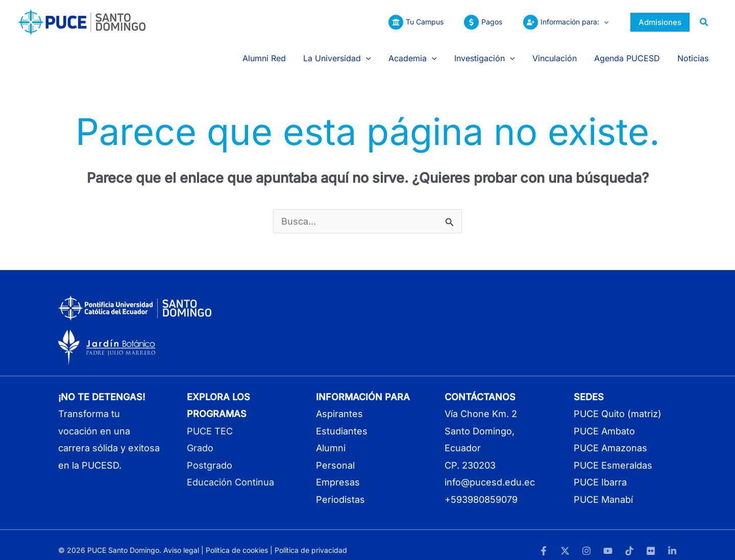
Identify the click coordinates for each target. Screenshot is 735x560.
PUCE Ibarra (600, 472)
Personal (335, 455)
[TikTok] (629, 541)
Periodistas (340, 489)
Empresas (338, 472)
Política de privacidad (311, 539)
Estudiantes (342, 420)
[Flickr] (651, 541)
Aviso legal (181, 539)
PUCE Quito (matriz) (618, 404)
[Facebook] (544, 541)
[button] (602, 22)
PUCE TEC (210, 420)
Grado (200, 438)
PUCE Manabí (603, 489)
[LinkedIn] (672, 541)
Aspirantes (339, 404)
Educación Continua (230, 472)
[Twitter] (565, 541)
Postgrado (210, 455)
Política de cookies (237, 539)
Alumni (331, 438)
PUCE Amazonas (610, 438)
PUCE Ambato (604, 420)
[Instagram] (586, 541)
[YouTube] (608, 541)
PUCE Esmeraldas (613, 455)
